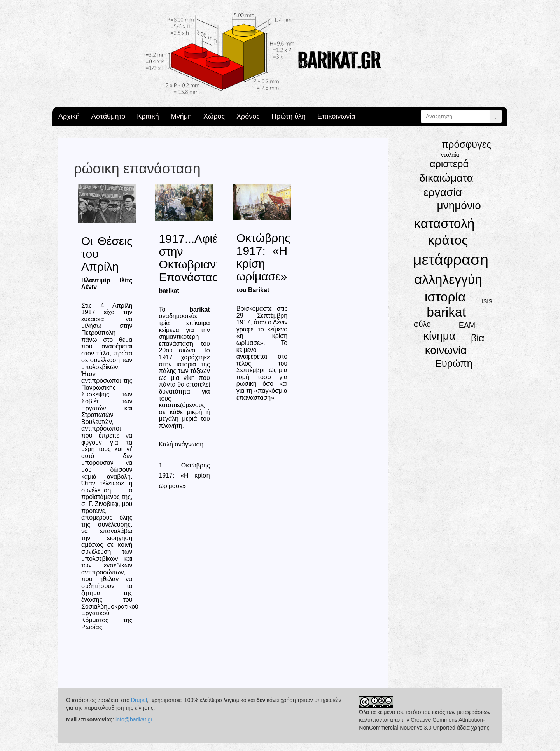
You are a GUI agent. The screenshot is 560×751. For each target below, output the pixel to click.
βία (478, 338)
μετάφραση (451, 260)
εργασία (443, 192)
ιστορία (445, 297)
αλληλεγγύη (448, 279)
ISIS (487, 301)
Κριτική (148, 116)
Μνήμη (181, 116)
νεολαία (450, 155)
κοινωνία (446, 350)
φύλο (422, 324)
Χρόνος (248, 116)
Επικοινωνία (336, 116)
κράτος (448, 240)
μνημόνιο (459, 206)
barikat (446, 312)
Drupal (139, 700)
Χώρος (214, 116)
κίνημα (439, 336)
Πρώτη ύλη (289, 116)
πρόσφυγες (466, 144)
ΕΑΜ (467, 325)
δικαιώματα (446, 178)
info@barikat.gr (134, 719)
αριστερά (449, 164)
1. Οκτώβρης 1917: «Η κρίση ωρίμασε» (184, 476)
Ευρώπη (454, 363)
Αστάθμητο (108, 116)
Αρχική (69, 116)
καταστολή (444, 223)
